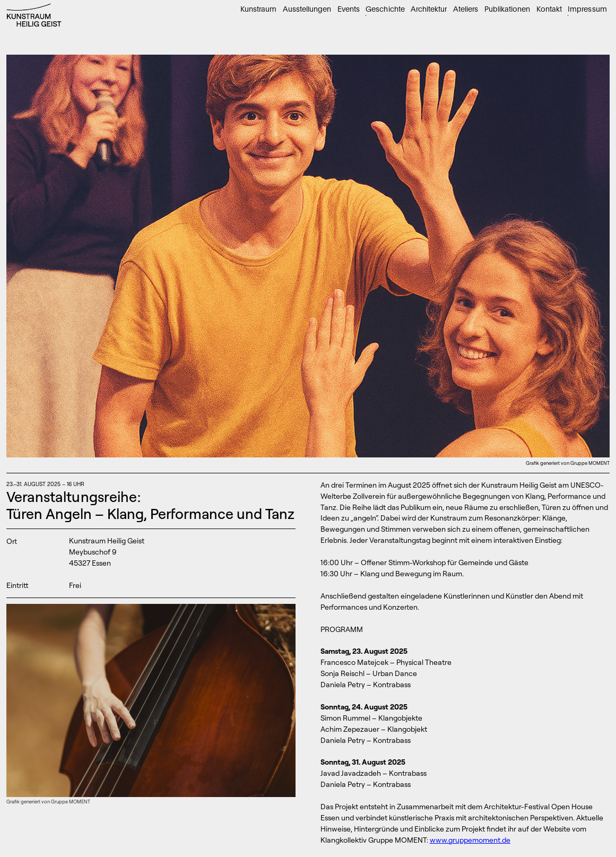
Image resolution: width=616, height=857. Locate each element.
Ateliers (466, 9)
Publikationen (507, 9)
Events (349, 9)
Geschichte (385, 9)
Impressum (587, 9)
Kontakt (549, 9)
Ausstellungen (307, 9)
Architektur (429, 9)
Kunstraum (258, 9)
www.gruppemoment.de (470, 840)
